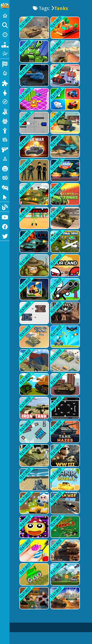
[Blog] (5, 207)
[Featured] (5, 54)
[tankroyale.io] (65, 479)
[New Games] (5, 35)
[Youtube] (5, 217)
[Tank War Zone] (34, 503)
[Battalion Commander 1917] (34, 265)
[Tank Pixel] (34, 432)
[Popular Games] (5, 44)
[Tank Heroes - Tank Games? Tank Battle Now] (34, 52)
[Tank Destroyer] (65, 313)
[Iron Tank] (34, 408)
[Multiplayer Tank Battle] (34, 384)
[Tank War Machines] (65, 598)
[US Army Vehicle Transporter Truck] (65, 218)
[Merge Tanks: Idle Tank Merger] (34, 194)
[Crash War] (65, 503)
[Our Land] (65, 265)
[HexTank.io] (34, 218)
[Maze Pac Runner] (34, 527)
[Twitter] (5, 236)
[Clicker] (5, 197)
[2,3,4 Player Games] (65, 99)
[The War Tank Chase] (34, 289)
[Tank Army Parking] (65, 360)
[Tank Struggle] (34, 123)
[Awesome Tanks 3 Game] (65, 527)
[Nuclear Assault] (65, 75)
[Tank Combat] (65, 408)
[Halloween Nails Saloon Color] (34, 551)
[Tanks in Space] (34, 75)
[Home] (5, 16)
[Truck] (5, 178)
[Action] (5, 73)
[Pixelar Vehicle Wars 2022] (34, 360)
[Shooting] (5, 111)
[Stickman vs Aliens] (65, 289)
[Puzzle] (5, 83)
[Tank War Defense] (65, 337)
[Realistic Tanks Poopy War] (34, 456)
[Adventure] (5, 102)
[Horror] (5, 168)
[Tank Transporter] (65, 551)
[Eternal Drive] (65, 242)
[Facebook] (5, 226)
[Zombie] (5, 121)
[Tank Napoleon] (34, 242)
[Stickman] (5, 130)
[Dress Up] (5, 92)
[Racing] (5, 64)
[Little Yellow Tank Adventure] (34, 99)
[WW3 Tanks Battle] (65, 456)
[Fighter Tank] (34, 337)
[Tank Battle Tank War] (65, 574)
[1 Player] (5, 159)
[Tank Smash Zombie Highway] (65, 123)
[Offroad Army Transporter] (65, 147)
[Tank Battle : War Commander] (34, 598)
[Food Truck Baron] (65, 28)
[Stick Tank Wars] (65, 170)
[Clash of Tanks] (65, 194)
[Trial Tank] (34, 574)
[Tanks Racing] (65, 384)
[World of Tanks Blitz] (65, 52)
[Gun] (5, 149)
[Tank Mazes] (65, 432)
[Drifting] (5, 187)
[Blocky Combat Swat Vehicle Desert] (34, 479)
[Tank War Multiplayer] (34, 147)
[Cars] (5, 140)
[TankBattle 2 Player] (34, 313)
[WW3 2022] (34, 28)
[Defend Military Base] (34, 170)
